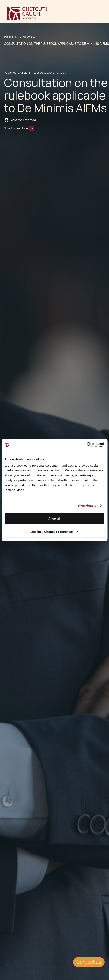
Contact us (89, 962)
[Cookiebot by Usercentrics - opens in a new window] (87, 445)
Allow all (54, 518)
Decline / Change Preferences (55, 532)
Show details (87, 506)
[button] (101, 13)
